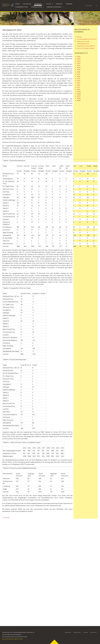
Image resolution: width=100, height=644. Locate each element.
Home (17, 4)
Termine (69, 4)
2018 (79, 72)
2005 (79, 100)
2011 (78, 87)
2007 (79, 96)
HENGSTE (59, 4)
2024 (79, 59)
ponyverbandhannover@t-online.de (12, 640)
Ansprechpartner (54, 7)
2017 (79, 74)
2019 (79, 70)
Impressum (68, 634)
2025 (79, 57)
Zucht (49, 4)
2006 (79, 98)
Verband (38, 4)
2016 (78, 76)
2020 (79, 68)
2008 (79, 94)
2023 (79, 61)
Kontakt (85, 634)
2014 (79, 81)
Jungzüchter (37, 7)
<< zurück (6, 518)
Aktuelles (27, 4)
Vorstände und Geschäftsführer (86, 46)
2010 (79, 90)
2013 (79, 83)
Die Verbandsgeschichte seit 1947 (87, 39)
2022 (79, 63)
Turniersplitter (21, 7)
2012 (79, 85)
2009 (79, 92)
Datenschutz (77, 634)
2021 (79, 65)
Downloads (93, 634)
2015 (78, 79)
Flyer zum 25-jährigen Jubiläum (86, 48)
